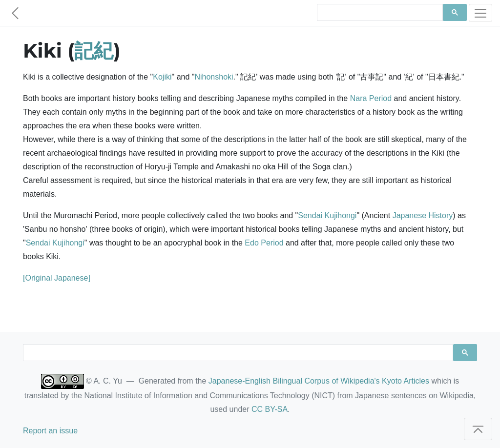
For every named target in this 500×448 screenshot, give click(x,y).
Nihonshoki (214, 77)
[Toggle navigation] (480, 13)
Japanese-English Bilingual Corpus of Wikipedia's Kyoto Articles (319, 381)
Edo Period (264, 243)
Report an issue (50, 431)
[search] (379, 13)
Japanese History (423, 215)
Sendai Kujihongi (327, 215)
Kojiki (162, 77)
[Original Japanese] (57, 278)
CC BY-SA (270, 409)
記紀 (94, 51)
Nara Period (371, 98)
